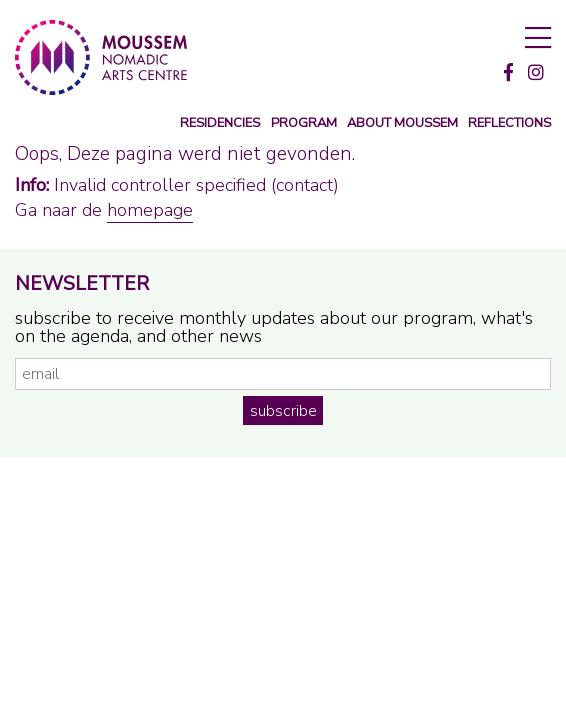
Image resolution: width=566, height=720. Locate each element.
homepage (150, 210)
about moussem (402, 123)
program (304, 123)
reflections (509, 123)
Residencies (220, 123)
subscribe (283, 411)
